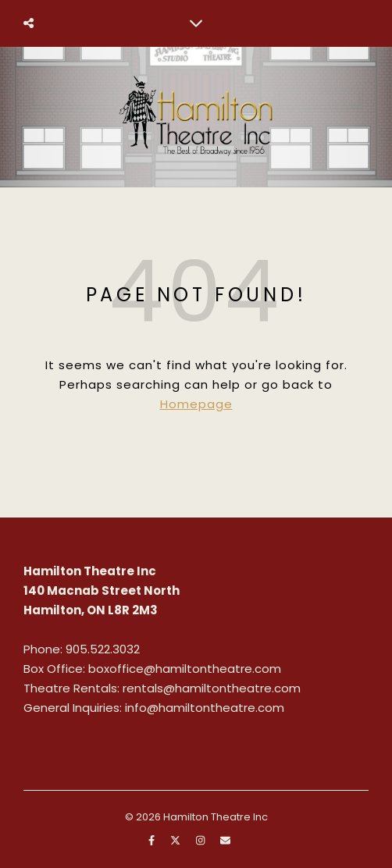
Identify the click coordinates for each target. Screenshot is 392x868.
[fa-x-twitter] (176, 840)
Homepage (196, 404)
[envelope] (225, 840)
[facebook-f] (153, 840)
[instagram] (201, 840)
